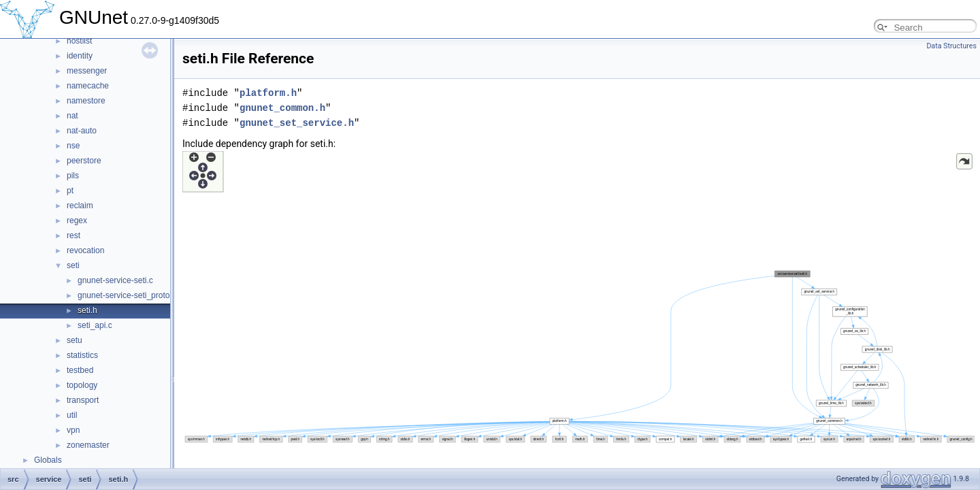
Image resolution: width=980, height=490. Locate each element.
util (72, 415)
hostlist (79, 41)
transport (83, 400)
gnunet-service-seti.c (115, 280)
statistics (82, 355)
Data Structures (951, 46)
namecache (88, 86)
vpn (73, 430)
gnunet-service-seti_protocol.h (132, 295)
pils (73, 176)
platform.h (268, 93)
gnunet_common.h (282, 108)
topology (82, 385)
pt (70, 191)
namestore (86, 101)
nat (72, 116)
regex (77, 220)
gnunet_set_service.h (297, 123)
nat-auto (82, 131)
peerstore (84, 161)
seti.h (87, 310)
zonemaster (88, 445)
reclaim (80, 206)
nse (73, 146)
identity (80, 56)
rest (73, 235)
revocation (85, 250)
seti (73, 265)
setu (75, 340)
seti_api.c (95, 325)
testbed (80, 370)
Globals (48, 460)
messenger (87, 71)
